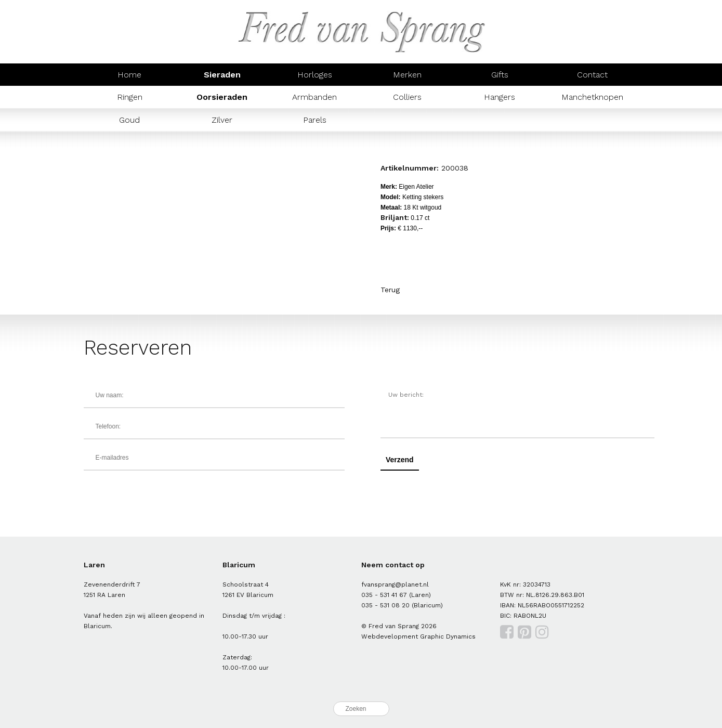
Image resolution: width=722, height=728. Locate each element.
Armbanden (314, 97)
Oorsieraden (222, 97)
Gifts (500, 75)
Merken (407, 75)
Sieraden (222, 75)
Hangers (500, 97)
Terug (390, 290)
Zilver (222, 120)
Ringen (130, 97)
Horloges (315, 75)
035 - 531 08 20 (385, 605)
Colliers (407, 97)
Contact (592, 75)
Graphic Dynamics (448, 636)
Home (129, 75)
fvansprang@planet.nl (395, 584)
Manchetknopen (592, 97)
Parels (315, 120)
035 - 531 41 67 (384, 595)
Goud (129, 120)
